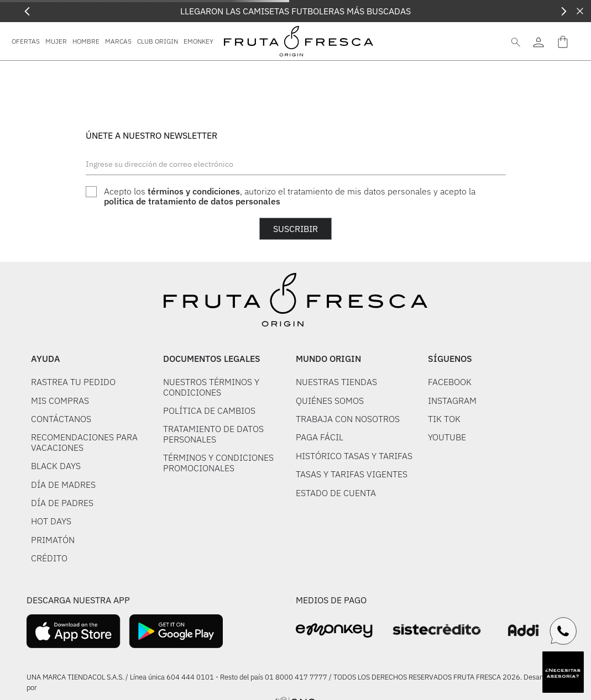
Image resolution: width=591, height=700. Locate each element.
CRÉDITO (49, 558)
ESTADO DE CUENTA (336, 493)
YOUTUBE (447, 437)
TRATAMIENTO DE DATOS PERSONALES (213, 434)
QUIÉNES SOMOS (330, 401)
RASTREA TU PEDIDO (73, 382)
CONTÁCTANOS (61, 419)
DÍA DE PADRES (62, 503)
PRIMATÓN (53, 540)
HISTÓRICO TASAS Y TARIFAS (354, 456)
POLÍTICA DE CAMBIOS (209, 410)
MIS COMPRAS (60, 401)
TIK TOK (444, 419)
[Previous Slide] (27, 11)
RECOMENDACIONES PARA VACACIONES (84, 442)
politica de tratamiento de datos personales (192, 201)
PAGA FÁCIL (320, 437)
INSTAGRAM (452, 401)
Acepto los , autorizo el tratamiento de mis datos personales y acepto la (290, 196)
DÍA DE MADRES (63, 485)
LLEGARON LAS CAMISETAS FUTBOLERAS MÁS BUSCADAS (295, 11)
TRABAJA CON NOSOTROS (348, 419)
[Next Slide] (564, 11)
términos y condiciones (194, 191)
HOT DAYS (51, 521)
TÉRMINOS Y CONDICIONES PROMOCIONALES (218, 462)
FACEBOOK (450, 382)
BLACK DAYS (56, 466)
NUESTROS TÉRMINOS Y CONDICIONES (211, 387)
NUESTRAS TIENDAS (336, 382)
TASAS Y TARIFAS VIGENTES (352, 474)
